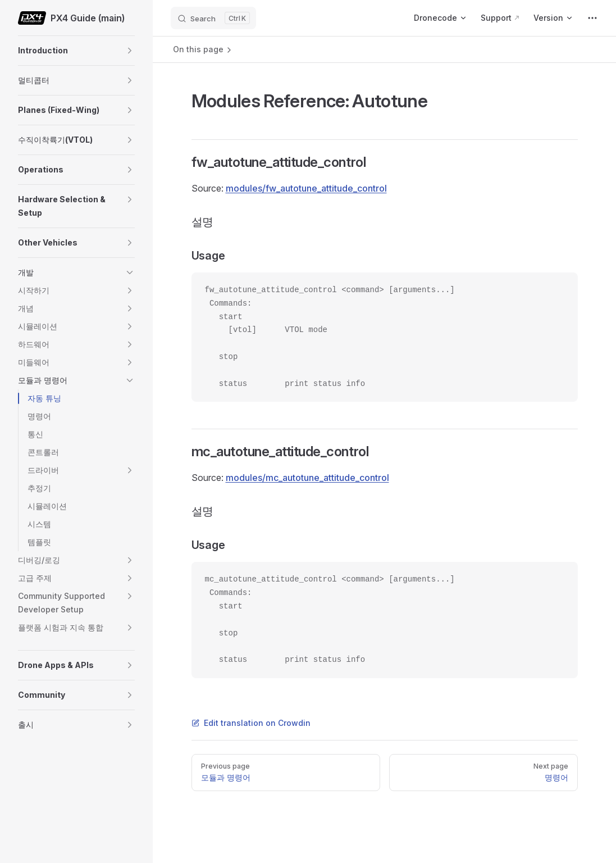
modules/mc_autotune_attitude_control (307, 478)
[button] (130, 51)
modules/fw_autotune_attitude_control (306, 188)
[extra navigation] (592, 18)
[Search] (213, 18)
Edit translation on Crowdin (251, 723)
